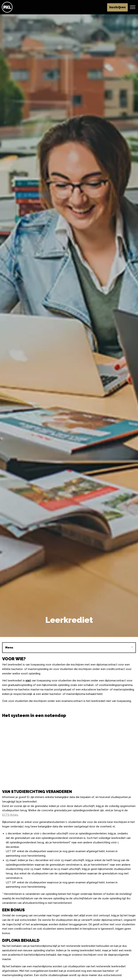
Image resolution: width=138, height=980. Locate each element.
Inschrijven (117, 7)
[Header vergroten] (133, 7)
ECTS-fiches (10, 815)
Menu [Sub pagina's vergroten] (69, 647)
